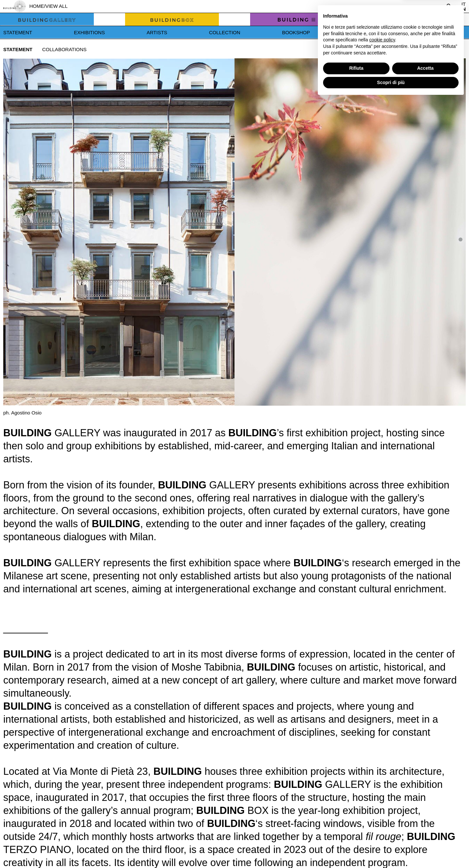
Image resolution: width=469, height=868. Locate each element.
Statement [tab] (18, 49)
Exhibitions (89, 32)
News (359, 32)
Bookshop (296, 32)
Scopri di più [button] (391, 850)
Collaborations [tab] (64, 49)
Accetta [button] (426, 836)
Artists (157, 32)
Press (416, 32)
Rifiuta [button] (356, 836)
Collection (225, 32)
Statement (18, 32)
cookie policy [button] (382, 808)
